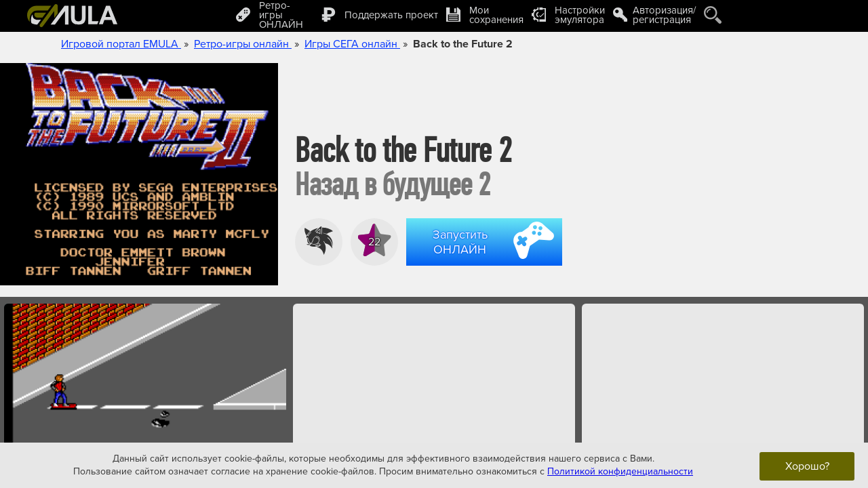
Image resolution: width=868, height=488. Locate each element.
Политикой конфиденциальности (620, 471)
